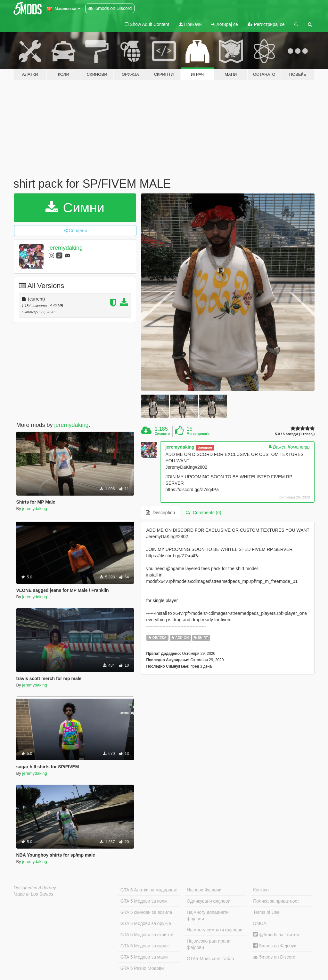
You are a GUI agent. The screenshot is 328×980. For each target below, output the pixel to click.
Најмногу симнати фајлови (215, 930)
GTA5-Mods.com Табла (210, 959)
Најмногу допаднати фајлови (208, 915)
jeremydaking (66, 248)
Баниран (205, 447)
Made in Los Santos (34, 894)
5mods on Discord (274, 957)
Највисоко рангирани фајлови (209, 944)
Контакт (261, 890)
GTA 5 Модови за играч (145, 946)
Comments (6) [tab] (203, 513)
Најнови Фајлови (204, 890)
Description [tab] (160, 513)
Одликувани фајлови (209, 901)
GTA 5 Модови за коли (144, 901)
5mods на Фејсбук (275, 946)
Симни (75, 208)
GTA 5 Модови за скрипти (147, 935)
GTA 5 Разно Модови (142, 968)
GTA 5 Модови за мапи (144, 957)
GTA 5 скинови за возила (146, 912)
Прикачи (190, 24)
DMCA (260, 923)
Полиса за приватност (276, 901)
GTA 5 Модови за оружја (146, 923)
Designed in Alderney (35, 888)
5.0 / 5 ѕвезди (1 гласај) (295, 434)
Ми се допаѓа (198, 434)
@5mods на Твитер (276, 935)
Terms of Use (266, 912)
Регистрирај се (266, 24)
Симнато (162, 434)
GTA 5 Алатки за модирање (149, 890)
